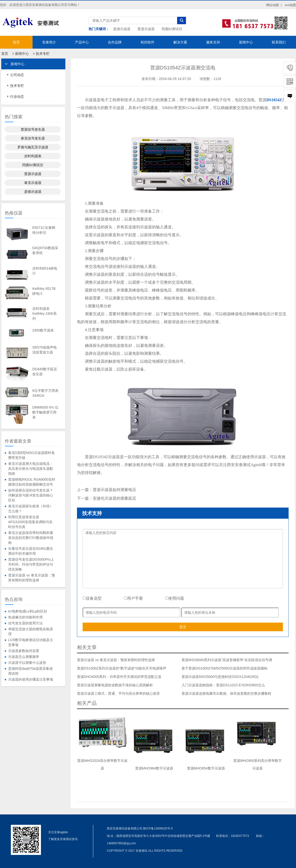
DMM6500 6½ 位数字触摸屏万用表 (45, 412)
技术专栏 (43, 54)
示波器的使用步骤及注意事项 (31, 679)
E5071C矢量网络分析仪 (44, 230)
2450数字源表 (43, 330)
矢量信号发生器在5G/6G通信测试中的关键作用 (30, 551)
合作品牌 (115, 42)
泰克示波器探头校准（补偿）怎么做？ (31, 509)
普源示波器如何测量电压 (114, 490)
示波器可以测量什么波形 (27, 663)
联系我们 (279, 42)
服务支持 (213, 42)
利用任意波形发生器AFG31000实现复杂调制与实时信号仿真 (30, 522)
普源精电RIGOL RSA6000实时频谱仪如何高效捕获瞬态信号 (32, 482)
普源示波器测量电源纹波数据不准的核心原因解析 (115, 685)
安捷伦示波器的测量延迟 (114, 498)
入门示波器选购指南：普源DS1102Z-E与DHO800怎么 (223, 685)
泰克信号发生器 (33, 138)
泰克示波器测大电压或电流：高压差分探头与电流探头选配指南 (31, 469)
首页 (16, 42)
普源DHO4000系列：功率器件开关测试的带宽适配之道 (119, 677)
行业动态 (17, 97)
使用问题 (175, 598)
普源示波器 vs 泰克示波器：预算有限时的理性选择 (32, 578)
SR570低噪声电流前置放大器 (45, 350)
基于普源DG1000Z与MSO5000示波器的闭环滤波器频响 (224, 668)
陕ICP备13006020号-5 (158, 829)
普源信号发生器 (33, 129)
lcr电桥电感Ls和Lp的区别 (28, 611)
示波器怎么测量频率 (24, 657)
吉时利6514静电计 (45, 271)
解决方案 (180, 42)
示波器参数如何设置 (24, 651)
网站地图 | (274, 5)
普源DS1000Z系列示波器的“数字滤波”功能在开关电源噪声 (122, 668)
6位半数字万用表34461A (45, 393)
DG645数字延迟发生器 (45, 372)
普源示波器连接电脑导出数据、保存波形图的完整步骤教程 (226, 693)
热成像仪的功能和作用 (25, 617)
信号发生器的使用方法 (25, 623)
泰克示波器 (33, 183)
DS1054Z (274, 100)
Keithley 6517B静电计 (44, 291)
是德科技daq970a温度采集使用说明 (30, 671)
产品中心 (82, 42)
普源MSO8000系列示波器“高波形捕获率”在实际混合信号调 (227, 660)
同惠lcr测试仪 (172, 29)
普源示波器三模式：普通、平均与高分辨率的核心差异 (118, 693)
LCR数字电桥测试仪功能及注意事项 (31, 642)
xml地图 (290, 5)
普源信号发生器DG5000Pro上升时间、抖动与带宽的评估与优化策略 (31, 564)
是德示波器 (122, 29)
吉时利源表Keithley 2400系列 (45, 314)
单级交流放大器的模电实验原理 (31, 631)
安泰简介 (49, 42)
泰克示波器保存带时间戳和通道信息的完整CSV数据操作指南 (31, 538)
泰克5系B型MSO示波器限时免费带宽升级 (31, 455)
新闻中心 (246, 42)
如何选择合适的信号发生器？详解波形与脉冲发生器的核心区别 (31, 495)
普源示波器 (146, 29)
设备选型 (92, 598)
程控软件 (148, 42)
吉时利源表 (33, 156)
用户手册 (133, 598)
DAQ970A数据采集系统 (45, 250)
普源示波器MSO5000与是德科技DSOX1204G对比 (220, 677)
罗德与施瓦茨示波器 (33, 147)
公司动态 (17, 75)
